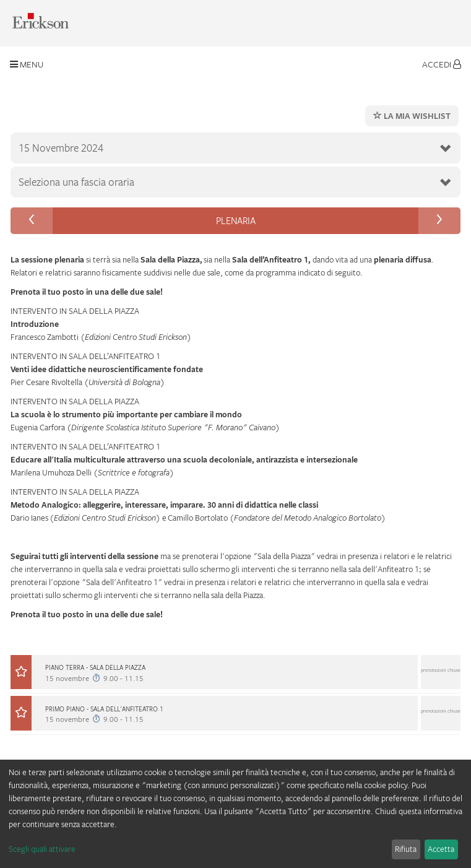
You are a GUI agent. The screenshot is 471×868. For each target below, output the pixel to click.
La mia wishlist (412, 116)
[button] (235, 677)
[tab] (235, 679)
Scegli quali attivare (42, 849)
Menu (27, 64)
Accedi (442, 64)
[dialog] (235, 814)
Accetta (441, 849)
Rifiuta (406, 849)
